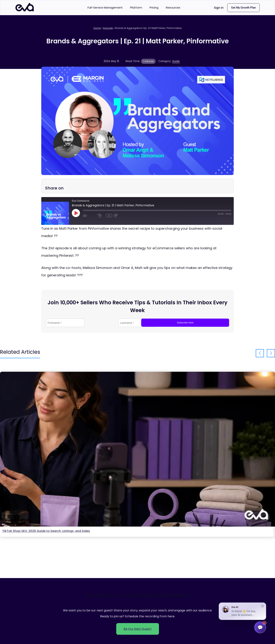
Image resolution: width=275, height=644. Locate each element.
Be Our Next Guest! (138, 629)
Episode (108, 28)
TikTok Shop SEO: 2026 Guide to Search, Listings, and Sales (46, 531)
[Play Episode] (76, 213)
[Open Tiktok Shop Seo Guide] (137, 449)
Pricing (154, 8)
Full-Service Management (105, 8)
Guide (176, 61)
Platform (136, 8)
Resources (173, 8)
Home (97, 28)
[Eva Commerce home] (25, 10)
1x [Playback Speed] (109, 216)
